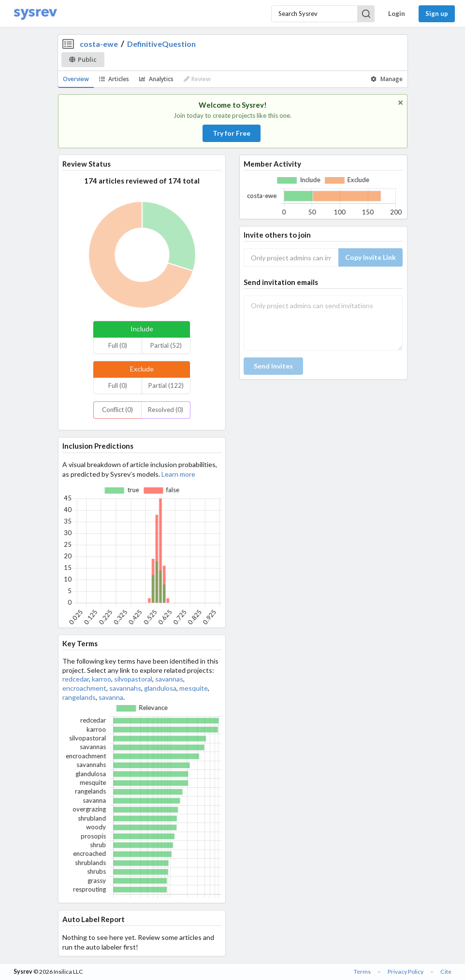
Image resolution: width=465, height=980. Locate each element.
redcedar (76, 679)
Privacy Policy (406, 972)
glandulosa (160, 688)
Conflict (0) (117, 410)
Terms (362, 972)
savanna (111, 697)
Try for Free (232, 133)
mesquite (194, 688)
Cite (446, 972)
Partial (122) (166, 385)
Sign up (437, 14)
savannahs (125, 688)
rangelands (79, 697)
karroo (102, 679)
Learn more (178, 474)
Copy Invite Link (371, 257)
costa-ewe (99, 44)
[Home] (35, 14)
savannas (169, 679)
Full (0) (118, 345)
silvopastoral (133, 679)
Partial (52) (166, 345)
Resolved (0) (166, 410)
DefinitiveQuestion (161, 44)
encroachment (84, 688)
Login (397, 14)
